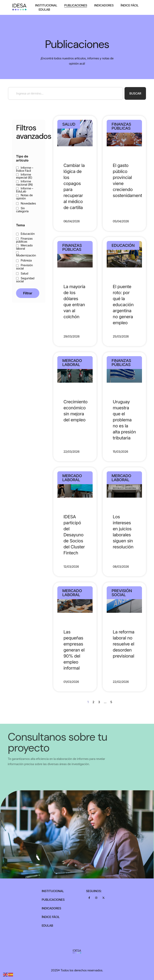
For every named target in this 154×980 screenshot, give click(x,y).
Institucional (46, 5)
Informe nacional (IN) (24, 183)
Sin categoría (22, 210)
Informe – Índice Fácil (25, 169)
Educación (25, 234)
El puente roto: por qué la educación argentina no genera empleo (123, 305)
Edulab (44, 10)
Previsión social (24, 267)
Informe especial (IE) (24, 176)
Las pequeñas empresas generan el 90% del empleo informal (74, 650)
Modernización (26, 254)
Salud (22, 273)
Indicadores (104, 5)
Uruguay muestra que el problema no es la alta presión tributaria (124, 420)
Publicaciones (76, 5)
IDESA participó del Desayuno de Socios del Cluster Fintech (74, 535)
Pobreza (24, 260)
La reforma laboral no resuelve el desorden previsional (124, 644)
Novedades (26, 203)
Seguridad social (25, 280)
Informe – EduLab (25, 190)
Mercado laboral (24, 247)
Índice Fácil (130, 5)
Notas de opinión (24, 197)
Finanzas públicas (24, 240)
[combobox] (65, 93)
